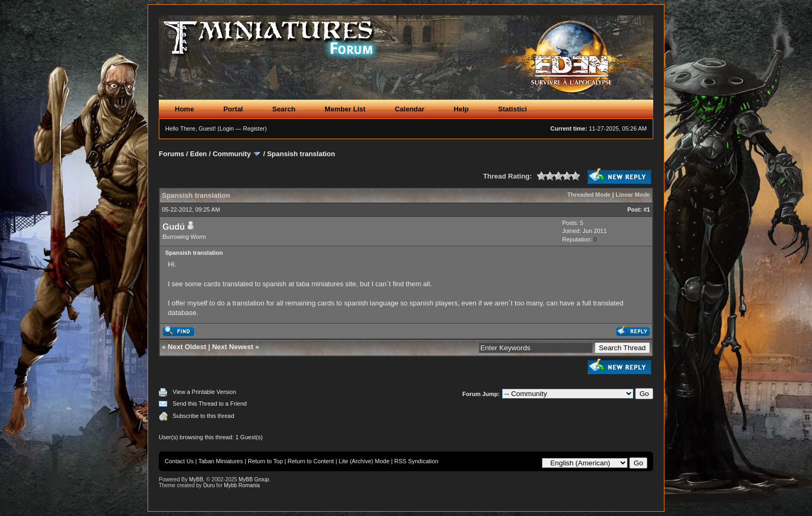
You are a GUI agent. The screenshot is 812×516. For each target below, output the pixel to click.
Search (284, 109)
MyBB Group (254, 479)
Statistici (513, 109)
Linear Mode (633, 195)
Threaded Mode (589, 195)
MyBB (196, 479)
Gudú (174, 227)
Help (461, 109)
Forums (172, 154)
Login (227, 128)
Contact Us (179, 461)
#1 (647, 209)
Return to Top (265, 461)
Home (184, 109)
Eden (199, 154)
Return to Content (311, 461)
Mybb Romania (242, 485)
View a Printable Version (204, 392)
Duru (209, 485)
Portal (233, 109)
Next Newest (233, 347)
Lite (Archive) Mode (364, 461)
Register (254, 128)
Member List (345, 109)
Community (232, 154)
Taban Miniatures (221, 461)
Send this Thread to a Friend (210, 404)
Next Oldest (187, 347)
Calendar (410, 109)
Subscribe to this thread (204, 416)
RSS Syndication (416, 461)
